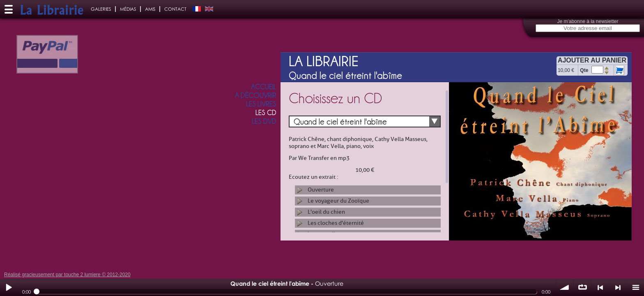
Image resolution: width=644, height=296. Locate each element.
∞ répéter (582, 287)
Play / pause (9, 287)
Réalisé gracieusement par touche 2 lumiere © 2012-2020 (67, 275)
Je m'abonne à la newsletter (588, 21)
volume (565, 287)
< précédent (600, 287)
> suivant (618, 287)
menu (635, 287)
